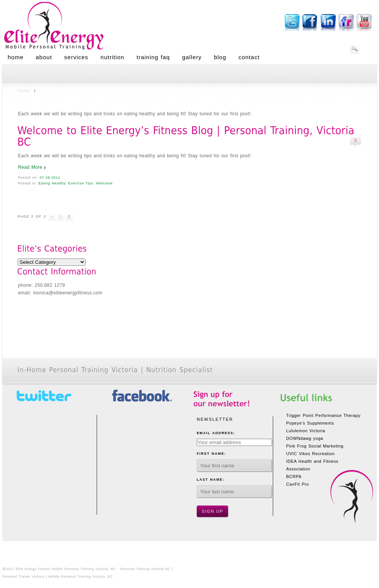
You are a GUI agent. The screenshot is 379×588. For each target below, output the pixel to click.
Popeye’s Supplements (310, 423)
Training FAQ (153, 57)
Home (16, 57)
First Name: (211, 454)
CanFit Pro (298, 484)
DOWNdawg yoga (305, 438)
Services (76, 57)
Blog (220, 57)
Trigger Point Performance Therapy (323, 415)
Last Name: (211, 480)
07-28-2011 (50, 178)
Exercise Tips (81, 183)
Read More (30, 167)
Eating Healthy (52, 183)
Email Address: (216, 433)
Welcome (104, 183)
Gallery (192, 57)
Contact (249, 57)
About (44, 57)
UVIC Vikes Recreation (310, 454)
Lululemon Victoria (306, 431)
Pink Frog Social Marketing (315, 446)
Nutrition (112, 57)
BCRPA (294, 477)
